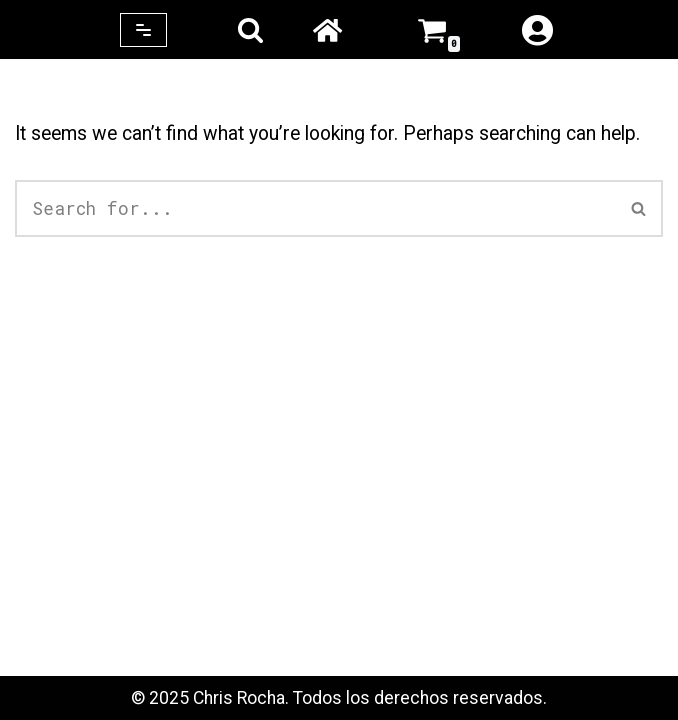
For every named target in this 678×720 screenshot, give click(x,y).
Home (327, 30)
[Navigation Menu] (143, 30)
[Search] (250, 29)
